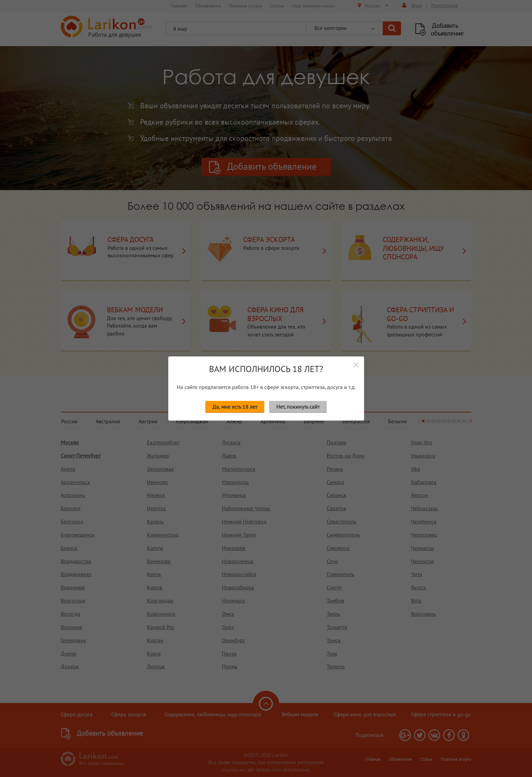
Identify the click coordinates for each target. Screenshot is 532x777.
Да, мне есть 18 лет (235, 407)
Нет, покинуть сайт (298, 407)
